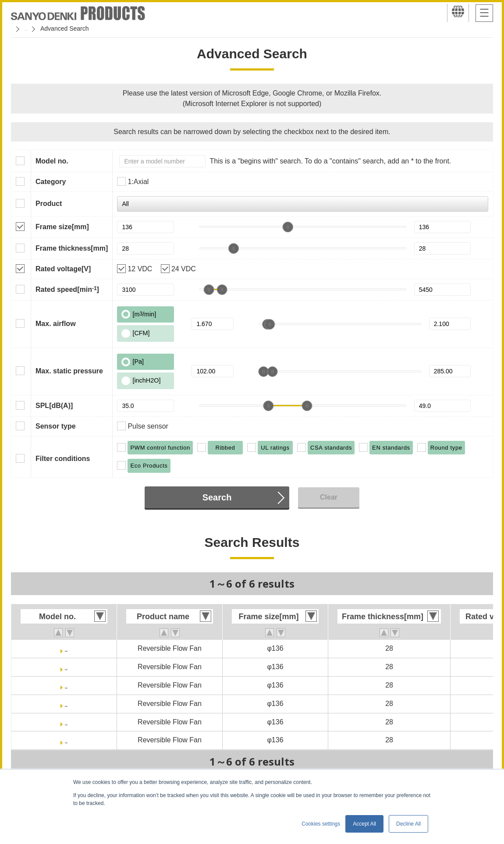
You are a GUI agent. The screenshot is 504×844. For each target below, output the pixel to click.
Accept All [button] (364, 824)
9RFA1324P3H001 (66, 704)
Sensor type (56, 426)
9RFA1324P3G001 (66, 685)
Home (19, 28)
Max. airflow (56, 324)
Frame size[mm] (62, 227)
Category (51, 182)
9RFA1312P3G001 (66, 648)
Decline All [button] (408, 824)
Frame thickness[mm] (72, 248)
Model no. (52, 161)
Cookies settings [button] (321, 824)
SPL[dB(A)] (54, 406)
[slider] (287, 227)
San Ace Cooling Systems (75, 28)
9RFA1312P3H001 (66, 667)
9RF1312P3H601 (66, 722)
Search (217, 497)
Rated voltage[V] (63, 269)
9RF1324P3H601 (66, 740)
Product (49, 204)
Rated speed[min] (67, 289)
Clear (329, 497)
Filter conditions (63, 459)
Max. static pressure (69, 371)
